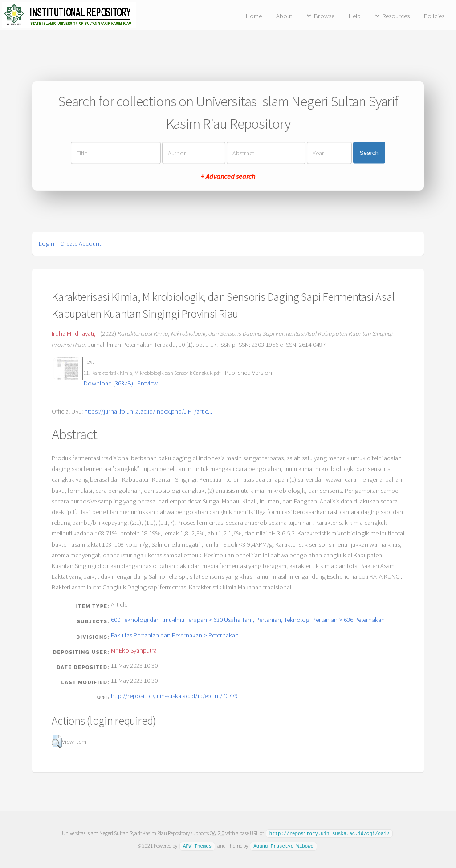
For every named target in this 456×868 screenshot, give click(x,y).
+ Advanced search (228, 176)
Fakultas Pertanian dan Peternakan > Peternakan (175, 635)
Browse (324, 16)
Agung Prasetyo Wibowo (283, 845)
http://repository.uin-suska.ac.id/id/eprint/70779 (174, 696)
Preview (147, 383)
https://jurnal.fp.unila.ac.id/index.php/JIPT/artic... (148, 411)
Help (355, 16)
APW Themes (197, 845)
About (284, 16)
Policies (434, 16)
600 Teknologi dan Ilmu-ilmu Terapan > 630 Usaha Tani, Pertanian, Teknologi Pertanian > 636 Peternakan (248, 620)
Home (254, 16)
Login (47, 243)
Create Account (81, 243)
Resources (396, 16)
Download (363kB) (108, 383)
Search (369, 153)
